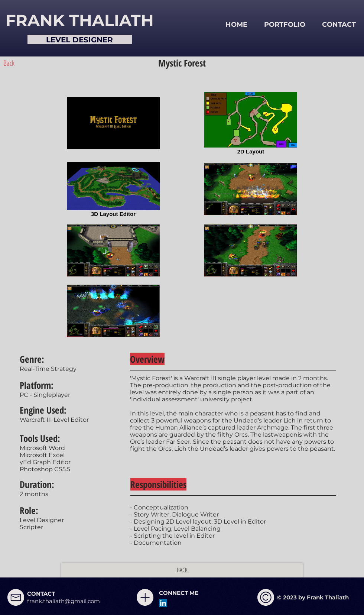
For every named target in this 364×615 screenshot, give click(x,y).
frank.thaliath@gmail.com (64, 601)
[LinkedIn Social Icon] (163, 603)
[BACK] (182, 570)
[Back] (9, 63)
